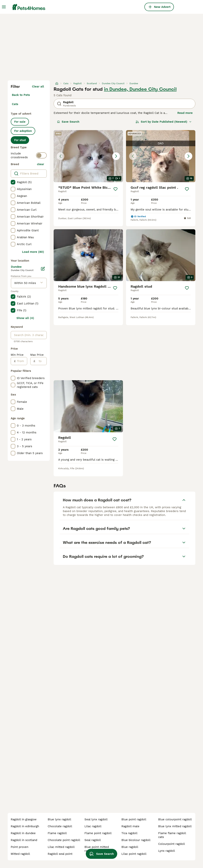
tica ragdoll (129, 833)
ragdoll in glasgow (24, 819)
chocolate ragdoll (60, 826)
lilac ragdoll (93, 826)
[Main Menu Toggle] (4, 7)
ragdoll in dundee (23, 833)
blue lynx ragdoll (59, 819)
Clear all (38, 86)
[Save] (115, 189)
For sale (20, 122)
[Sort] (164, 122)
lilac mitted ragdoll (61, 847)
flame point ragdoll (98, 833)
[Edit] (43, 269)
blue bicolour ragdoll (136, 840)
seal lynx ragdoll (96, 819)
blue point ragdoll (134, 819)
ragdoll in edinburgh (25, 826)
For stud (20, 140)
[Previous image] (61, 156)
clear (41, 164)
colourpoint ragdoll (172, 844)
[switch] (41, 155)
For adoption (23, 131)
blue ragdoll (130, 847)
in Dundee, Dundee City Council (140, 89)
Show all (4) (25, 318)
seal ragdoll (93, 840)
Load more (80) (33, 252)
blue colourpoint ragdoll (175, 819)
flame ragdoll (57, 833)
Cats (15, 104)
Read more (185, 113)
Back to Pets (21, 95)
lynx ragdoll (167, 851)
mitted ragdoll (20, 854)
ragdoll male (130, 826)
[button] (88, 156)
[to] (41, 361)
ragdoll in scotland (24, 840)
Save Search (68, 122)
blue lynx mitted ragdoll (175, 826)
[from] (21, 361)
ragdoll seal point (60, 854)
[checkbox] (13, 182)
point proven (20, 847)
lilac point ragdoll (134, 854)
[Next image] (116, 156)
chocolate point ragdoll (64, 840)
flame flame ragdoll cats (172, 835)
